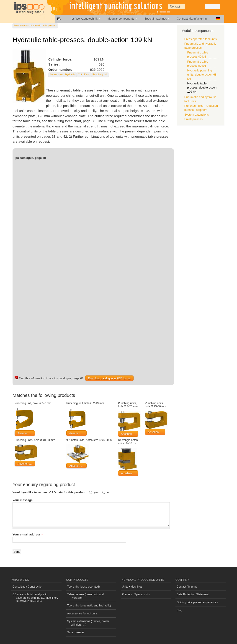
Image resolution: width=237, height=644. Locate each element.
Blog (179, 610)
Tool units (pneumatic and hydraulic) (89, 606)
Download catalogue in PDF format (109, 378)
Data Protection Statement (193, 594)
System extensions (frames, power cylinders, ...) (88, 623)
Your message (23, 500)
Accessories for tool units (82, 614)
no (109, 492)
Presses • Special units (136, 594)
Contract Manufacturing (192, 19)
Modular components (120, 19)
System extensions (197, 115)
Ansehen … (25, 433)
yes (97, 492)
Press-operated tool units (201, 39)
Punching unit (100, 74)
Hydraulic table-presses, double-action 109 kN (202, 87)
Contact (175, 6)
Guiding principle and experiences (197, 602)
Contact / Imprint (187, 587)
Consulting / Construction (28, 587)
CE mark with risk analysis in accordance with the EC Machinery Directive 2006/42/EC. (35, 598)
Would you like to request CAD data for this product (49, 492)
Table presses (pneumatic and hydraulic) (85, 596)
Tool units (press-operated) (84, 587)
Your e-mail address (28, 534)
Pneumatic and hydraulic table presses (35, 25)
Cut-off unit (84, 74)
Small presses (193, 119)
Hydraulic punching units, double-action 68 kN (202, 75)
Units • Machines (132, 587)
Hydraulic (70, 74)
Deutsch (218, 19)
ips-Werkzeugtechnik (83, 19)
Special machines (154, 19)
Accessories (56, 74)
